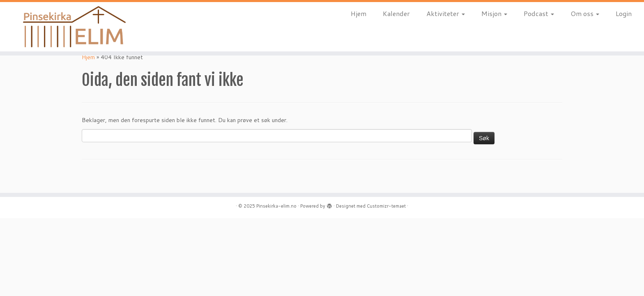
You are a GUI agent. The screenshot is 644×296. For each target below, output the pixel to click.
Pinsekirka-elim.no (276, 206)
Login (624, 13)
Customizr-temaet (386, 206)
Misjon (494, 13)
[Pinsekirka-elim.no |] (74, 27)
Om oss (585, 13)
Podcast (539, 13)
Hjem (359, 13)
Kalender (396, 13)
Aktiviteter (446, 13)
